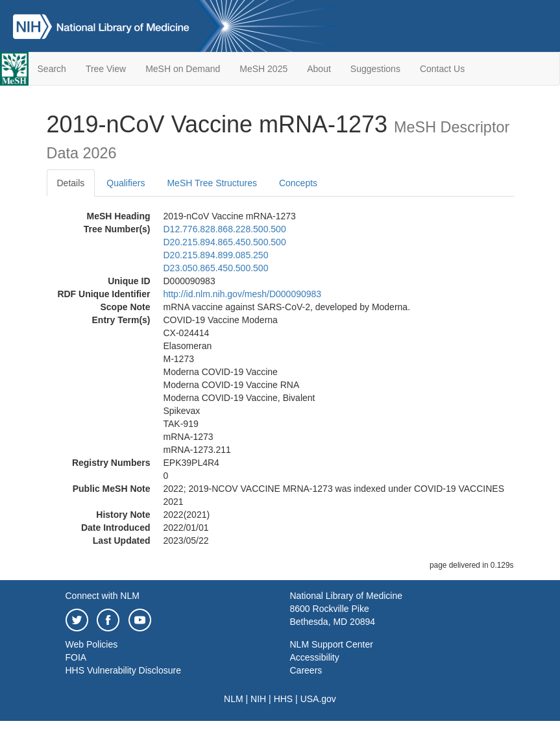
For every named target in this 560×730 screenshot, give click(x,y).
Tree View (106, 69)
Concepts (298, 183)
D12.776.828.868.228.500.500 (225, 229)
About (319, 69)
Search (52, 69)
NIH (258, 699)
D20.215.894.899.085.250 (216, 255)
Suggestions (375, 69)
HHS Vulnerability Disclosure (123, 670)
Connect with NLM (103, 596)
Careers (306, 670)
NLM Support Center (332, 644)
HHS (284, 699)
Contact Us (442, 69)
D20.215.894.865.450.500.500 (225, 242)
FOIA (76, 657)
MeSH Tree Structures (212, 183)
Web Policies (92, 644)
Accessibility (315, 657)
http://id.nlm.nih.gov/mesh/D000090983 (243, 294)
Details (71, 183)
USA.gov (318, 699)
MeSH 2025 (263, 69)
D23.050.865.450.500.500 (216, 268)
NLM (234, 699)
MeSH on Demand (183, 69)
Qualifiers (126, 183)
